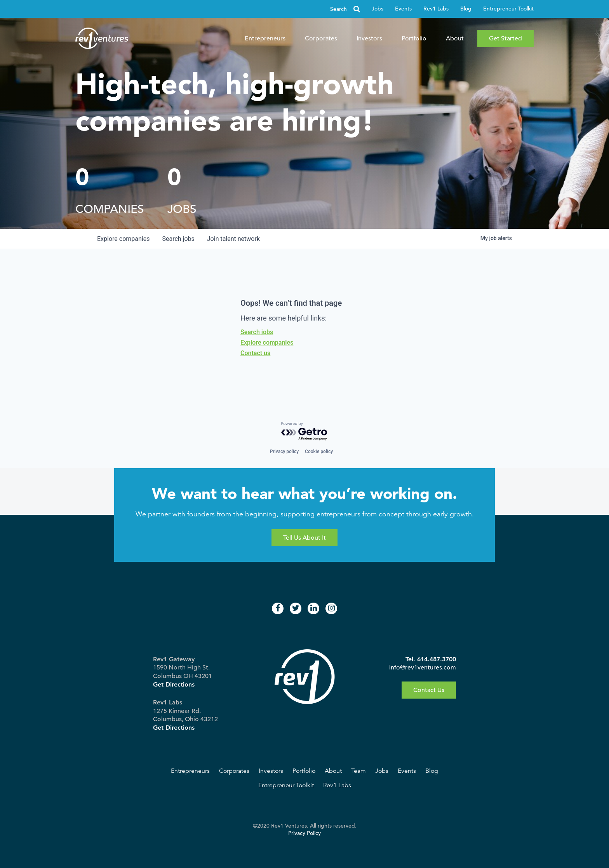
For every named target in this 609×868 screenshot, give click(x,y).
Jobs (378, 9)
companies (123, 239)
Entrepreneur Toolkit (508, 9)
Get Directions (174, 684)
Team (358, 771)
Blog (466, 9)
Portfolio (414, 38)
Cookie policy (319, 451)
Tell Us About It (304, 538)
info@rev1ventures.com (423, 668)
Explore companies (267, 342)
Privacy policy (284, 451)
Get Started (505, 38)
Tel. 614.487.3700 (431, 659)
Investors (369, 38)
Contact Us (429, 690)
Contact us (255, 353)
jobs (178, 239)
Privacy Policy (304, 833)
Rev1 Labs (436, 9)
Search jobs (257, 332)
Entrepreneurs (265, 38)
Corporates (321, 38)
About (455, 38)
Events (403, 9)
